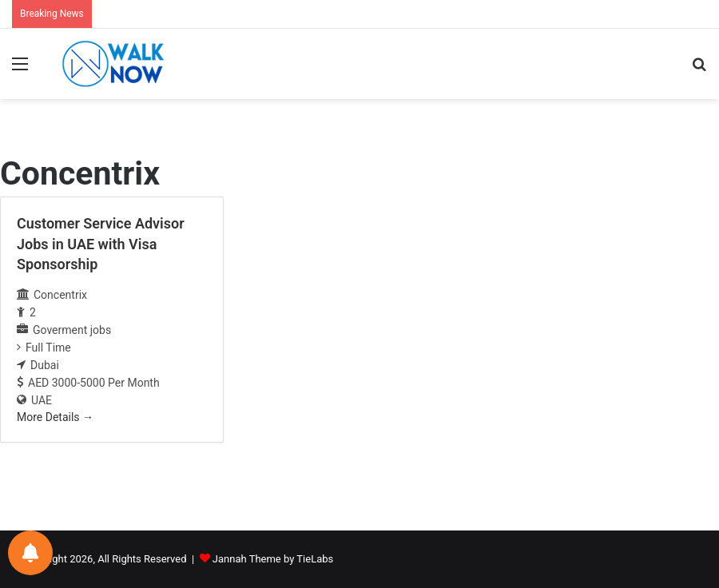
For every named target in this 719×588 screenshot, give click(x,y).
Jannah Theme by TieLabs (273, 559)
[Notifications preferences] (30, 553)
